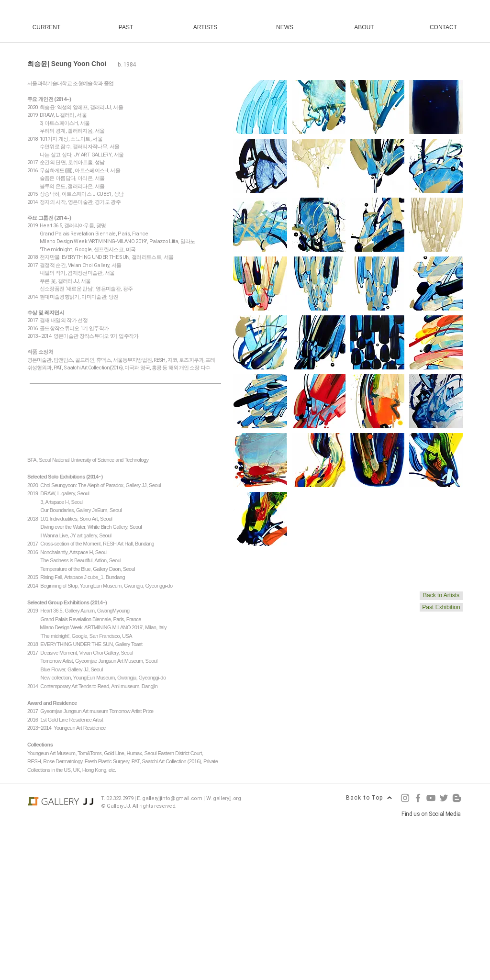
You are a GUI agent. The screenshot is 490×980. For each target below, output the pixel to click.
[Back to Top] (369, 798)
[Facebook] (418, 798)
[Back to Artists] (441, 596)
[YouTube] (431, 798)
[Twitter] (444, 798)
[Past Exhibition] (441, 607)
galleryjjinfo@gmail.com (172, 798)
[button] (260, 107)
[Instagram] (405, 798)
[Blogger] (457, 798)
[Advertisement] (245, 912)
